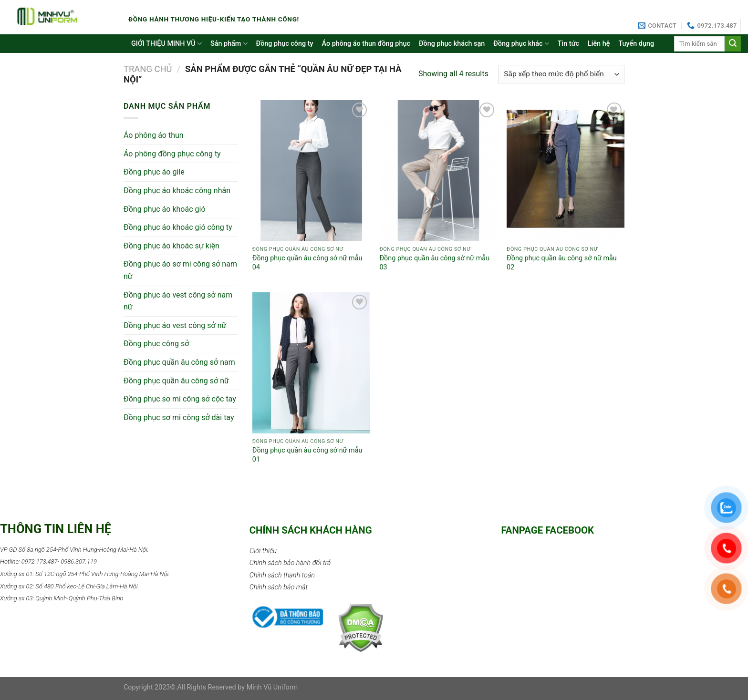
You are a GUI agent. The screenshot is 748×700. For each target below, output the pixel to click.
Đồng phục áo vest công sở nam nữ (178, 301)
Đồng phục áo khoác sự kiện (171, 246)
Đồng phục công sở (156, 344)
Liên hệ (599, 44)
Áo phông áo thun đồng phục (366, 44)
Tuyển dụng (636, 44)
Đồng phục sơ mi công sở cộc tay (180, 399)
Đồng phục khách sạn (452, 44)
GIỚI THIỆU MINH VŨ (166, 44)
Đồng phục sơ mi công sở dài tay (179, 417)
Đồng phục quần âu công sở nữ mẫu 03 (434, 263)
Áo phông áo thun (154, 135)
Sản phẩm (229, 44)
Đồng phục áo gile (154, 172)
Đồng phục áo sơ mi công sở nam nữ (180, 270)
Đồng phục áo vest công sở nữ (175, 325)
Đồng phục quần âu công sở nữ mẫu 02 (562, 263)
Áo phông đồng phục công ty (172, 154)
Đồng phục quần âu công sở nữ (176, 381)
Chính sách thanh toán (282, 575)
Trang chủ (148, 69)
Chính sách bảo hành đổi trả (290, 563)
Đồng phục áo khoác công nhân (177, 190)
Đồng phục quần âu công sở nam (179, 362)
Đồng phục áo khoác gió (165, 209)
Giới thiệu (263, 551)
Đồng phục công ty (285, 44)
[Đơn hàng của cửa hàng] (561, 74)
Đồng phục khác (521, 44)
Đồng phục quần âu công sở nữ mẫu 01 (307, 455)
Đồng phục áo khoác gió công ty (178, 227)
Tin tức (568, 44)
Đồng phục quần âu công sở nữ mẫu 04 (307, 263)
